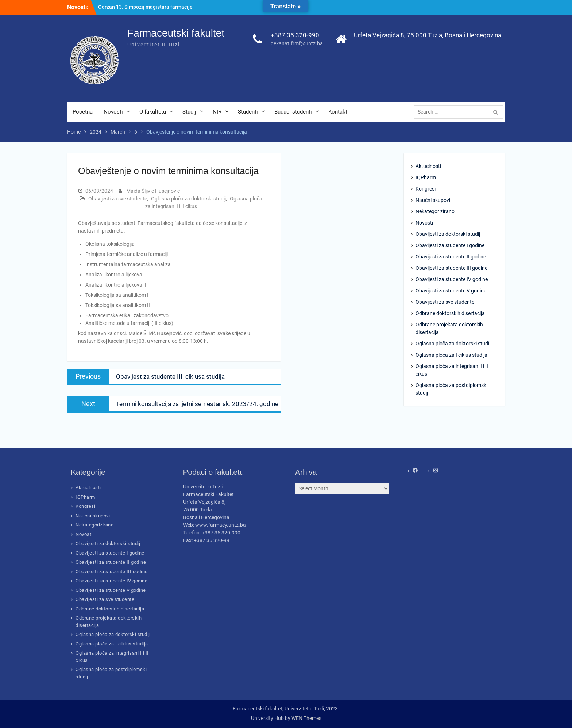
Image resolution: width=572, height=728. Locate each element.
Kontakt (338, 112)
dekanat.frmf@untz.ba (297, 44)
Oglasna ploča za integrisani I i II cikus (452, 370)
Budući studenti (293, 112)
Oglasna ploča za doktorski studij (188, 199)
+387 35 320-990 (295, 35)
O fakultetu (153, 112)
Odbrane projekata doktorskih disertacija (449, 329)
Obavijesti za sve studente (118, 199)
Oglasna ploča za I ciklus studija (451, 355)
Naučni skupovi (433, 200)
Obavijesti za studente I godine (450, 246)
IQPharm (426, 178)
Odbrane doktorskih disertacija (450, 314)
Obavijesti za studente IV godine (452, 280)
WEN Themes (306, 719)
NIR (217, 112)
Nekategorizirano (435, 212)
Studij (189, 112)
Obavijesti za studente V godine (451, 291)
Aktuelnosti (428, 166)
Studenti (248, 112)
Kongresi (426, 189)
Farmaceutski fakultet (176, 33)
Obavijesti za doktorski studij (448, 234)
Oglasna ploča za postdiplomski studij (451, 389)
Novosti (113, 112)
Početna (83, 112)
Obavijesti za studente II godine (451, 257)
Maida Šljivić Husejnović (153, 191)
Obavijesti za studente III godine (451, 268)
